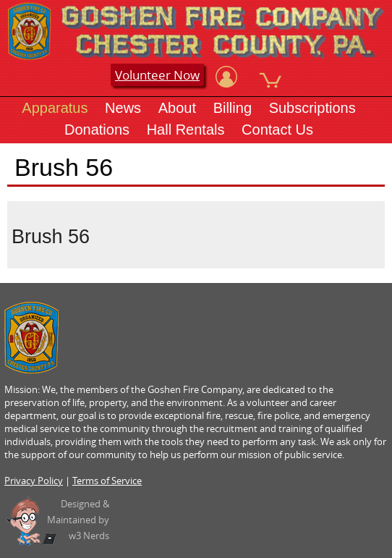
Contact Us (277, 130)
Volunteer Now (157, 75)
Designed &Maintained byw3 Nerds (78, 520)
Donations (97, 130)
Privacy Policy (34, 481)
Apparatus (55, 108)
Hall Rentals (186, 130)
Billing (233, 108)
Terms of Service (107, 481)
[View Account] (226, 77)
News (123, 108)
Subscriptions (312, 108)
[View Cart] (270, 77)
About (177, 108)
